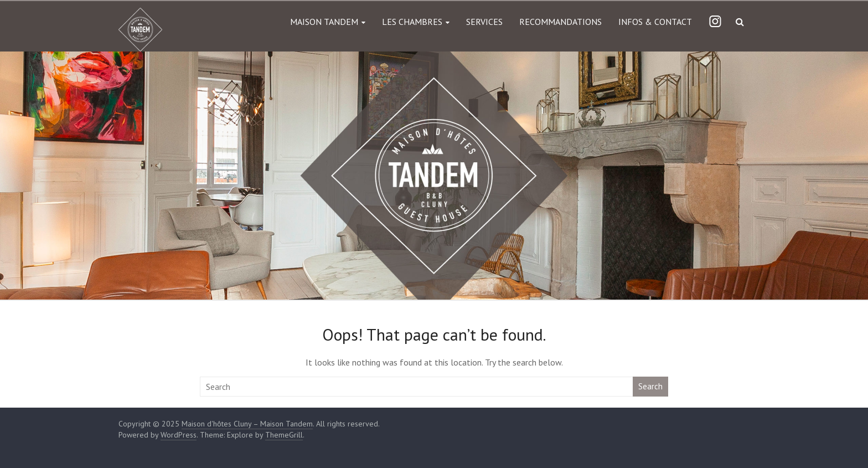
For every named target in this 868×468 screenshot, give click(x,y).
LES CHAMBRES (412, 22)
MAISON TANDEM (324, 22)
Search (650, 386)
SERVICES (484, 22)
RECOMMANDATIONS (560, 22)
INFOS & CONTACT (655, 22)
